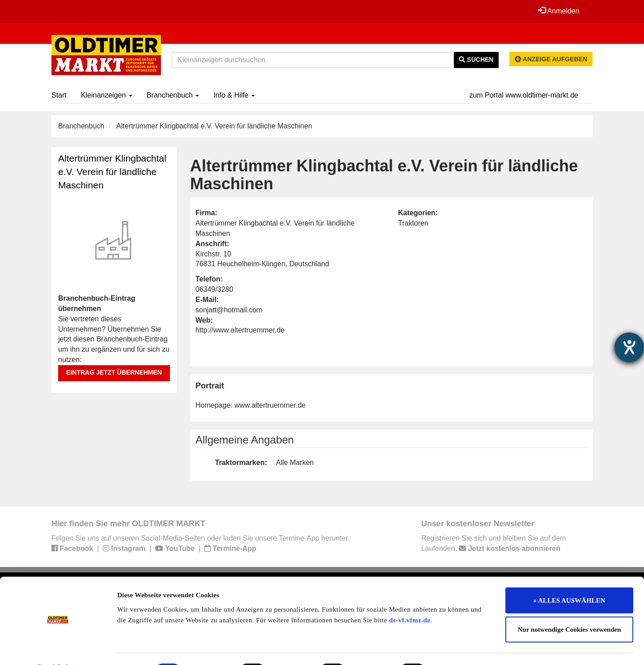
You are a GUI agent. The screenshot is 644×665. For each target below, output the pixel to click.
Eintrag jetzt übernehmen (114, 372)
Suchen (476, 60)
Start (59, 95)
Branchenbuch (173, 95)
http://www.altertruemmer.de (240, 330)
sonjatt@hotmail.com (229, 310)
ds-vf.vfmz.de (410, 597)
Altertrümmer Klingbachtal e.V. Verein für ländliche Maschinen (112, 172)
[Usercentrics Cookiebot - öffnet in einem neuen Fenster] (58, 648)
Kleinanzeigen (107, 95)
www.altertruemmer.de (270, 405)
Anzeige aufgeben (551, 59)
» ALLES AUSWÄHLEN (570, 577)
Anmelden (559, 11)
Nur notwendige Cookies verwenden (570, 606)
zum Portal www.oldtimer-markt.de (524, 95)
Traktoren (413, 223)
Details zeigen (462, 648)
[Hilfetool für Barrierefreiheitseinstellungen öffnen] (629, 347)
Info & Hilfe (234, 95)
